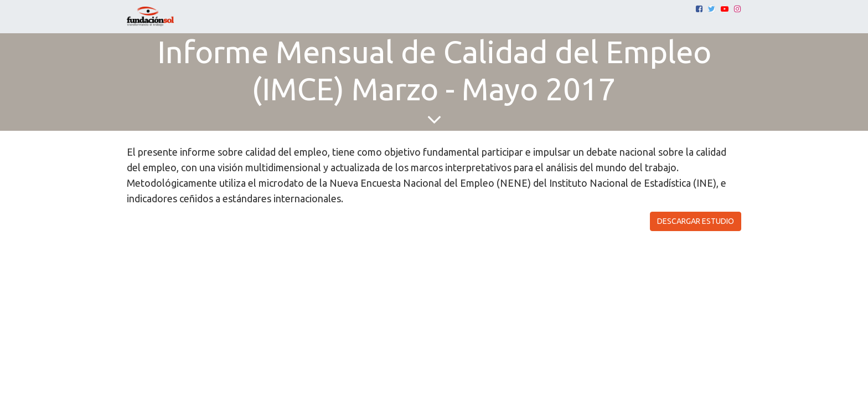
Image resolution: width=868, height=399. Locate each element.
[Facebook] (699, 9)
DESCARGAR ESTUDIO (696, 221)
